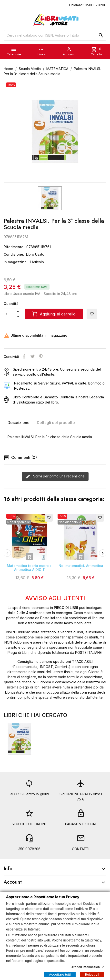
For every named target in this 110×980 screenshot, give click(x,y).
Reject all (92, 974)
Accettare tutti (60, 974)
